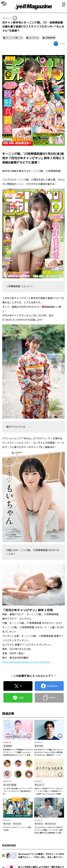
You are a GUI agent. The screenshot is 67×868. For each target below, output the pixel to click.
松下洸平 (40, 746)
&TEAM (8, 824)
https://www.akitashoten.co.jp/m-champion (26, 662)
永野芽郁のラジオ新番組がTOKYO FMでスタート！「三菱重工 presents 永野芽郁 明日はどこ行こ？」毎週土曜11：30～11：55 (18, 752)
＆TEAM (18, 824)
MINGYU (40, 824)
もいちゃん (34, 38)
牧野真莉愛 (50, 38)
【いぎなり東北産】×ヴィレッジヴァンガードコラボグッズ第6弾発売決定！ (18, 791)
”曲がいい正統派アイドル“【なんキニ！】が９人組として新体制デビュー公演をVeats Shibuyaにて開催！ (49, 791)
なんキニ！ (41, 785)
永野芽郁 (9, 746)
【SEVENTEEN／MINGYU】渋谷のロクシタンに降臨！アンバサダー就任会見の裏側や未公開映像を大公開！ (49, 830)
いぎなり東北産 (11, 785)
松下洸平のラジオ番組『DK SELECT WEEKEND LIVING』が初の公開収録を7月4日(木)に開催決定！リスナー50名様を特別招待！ (49, 752)
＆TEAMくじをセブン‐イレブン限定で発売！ (17, 829)
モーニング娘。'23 (14, 38)
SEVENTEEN (52, 824)
